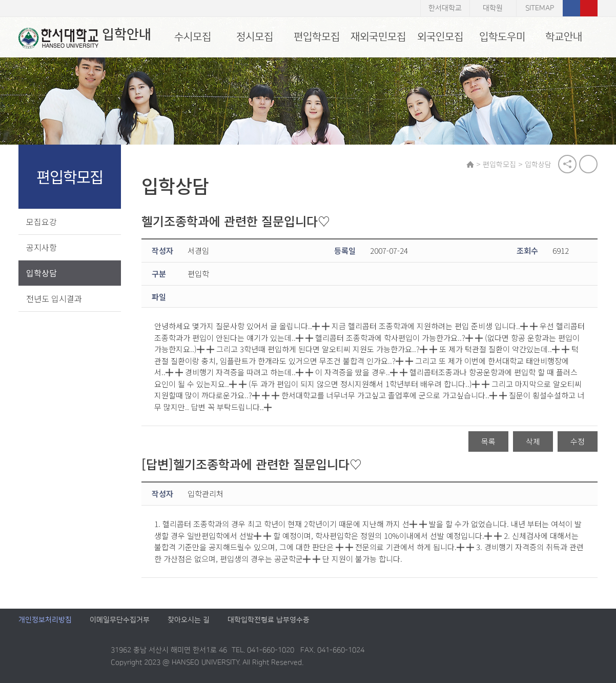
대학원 (493, 8)
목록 (488, 442)
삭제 (533, 442)
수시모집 (193, 37)
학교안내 (564, 37)
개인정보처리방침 (45, 620)
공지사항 (42, 247)
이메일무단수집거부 (120, 620)
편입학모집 (317, 37)
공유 (567, 164)
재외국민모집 (378, 37)
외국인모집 (440, 37)
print (588, 164)
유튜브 (589, 8)
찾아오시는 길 (189, 620)
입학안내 (85, 38)
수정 (578, 442)
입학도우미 (502, 37)
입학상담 (42, 273)
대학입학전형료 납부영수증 (269, 620)
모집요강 (42, 222)
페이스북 (571, 8)
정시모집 (255, 37)
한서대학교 (445, 8)
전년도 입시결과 (54, 298)
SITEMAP (540, 8)
